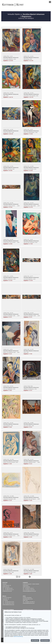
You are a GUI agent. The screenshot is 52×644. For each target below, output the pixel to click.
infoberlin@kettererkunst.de (8, 605)
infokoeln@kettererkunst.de (29, 603)
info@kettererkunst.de (7, 591)
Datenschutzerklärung (18, 636)
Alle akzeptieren (45, 640)
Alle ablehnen (35, 640)
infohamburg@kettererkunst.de (29, 591)
